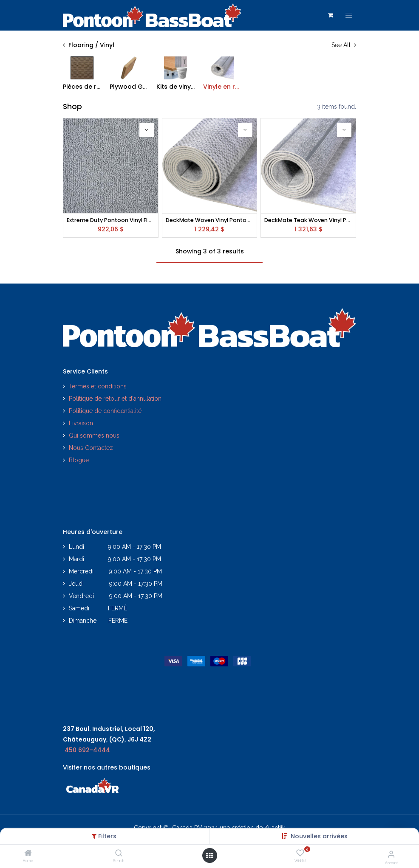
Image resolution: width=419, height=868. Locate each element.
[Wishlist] (300, 853)
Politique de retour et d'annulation (115, 399)
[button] (319, 836)
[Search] (119, 854)
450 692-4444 (87, 750)
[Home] (28, 854)
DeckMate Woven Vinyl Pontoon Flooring (210, 220)
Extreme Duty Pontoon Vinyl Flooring (111, 220)
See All (344, 45)
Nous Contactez (91, 448)
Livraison (81, 423)
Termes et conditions (98, 386)
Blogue (79, 460)
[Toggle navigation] (349, 15)
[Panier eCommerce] (331, 15)
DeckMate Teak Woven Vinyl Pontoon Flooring (308, 220)
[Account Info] (391, 854)
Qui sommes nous (94, 435)
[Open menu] (209, 856)
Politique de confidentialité (106, 411)
